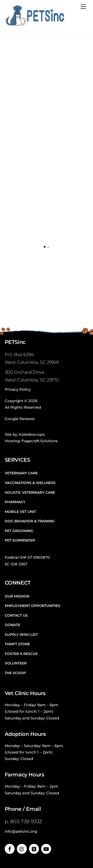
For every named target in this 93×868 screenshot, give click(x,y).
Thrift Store (17, 644)
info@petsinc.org (21, 831)
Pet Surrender (20, 540)
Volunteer (16, 663)
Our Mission (17, 596)
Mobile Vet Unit (20, 512)
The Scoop (15, 673)
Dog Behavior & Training (30, 521)
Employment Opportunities (32, 606)
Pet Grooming (19, 531)
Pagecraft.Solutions (40, 441)
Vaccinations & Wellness (30, 483)
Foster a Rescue (21, 654)
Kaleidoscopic (32, 434)
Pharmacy (15, 502)
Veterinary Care (21, 473)
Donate (12, 625)
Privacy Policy (18, 389)
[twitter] (34, 848)
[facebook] (10, 848)
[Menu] (83, 7)
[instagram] (22, 848)
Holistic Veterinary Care (30, 492)
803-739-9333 (26, 821)
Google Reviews (20, 419)
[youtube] (46, 848)
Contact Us (16, 615)
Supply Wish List (21, 635)
